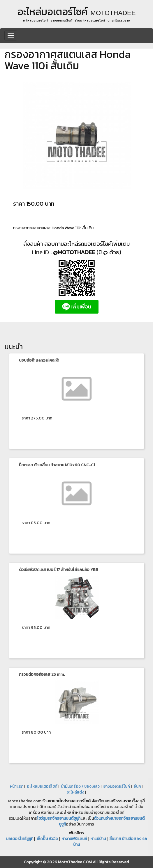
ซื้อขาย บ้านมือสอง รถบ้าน (110, 842)
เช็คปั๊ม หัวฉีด (47, 839)
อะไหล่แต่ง (75, 792)
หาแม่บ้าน (98, 839)
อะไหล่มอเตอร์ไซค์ (42, 786)
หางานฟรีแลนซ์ (74, 839)
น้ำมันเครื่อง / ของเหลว (80, 786)
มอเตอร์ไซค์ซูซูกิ (20, 839)
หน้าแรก (17, 786)
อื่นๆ (137, 786)
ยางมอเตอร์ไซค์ (117, 786)
